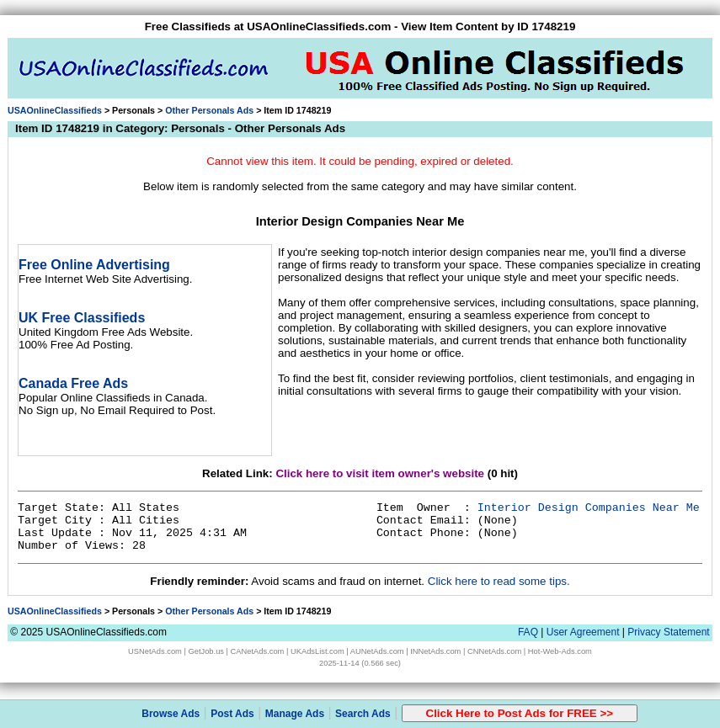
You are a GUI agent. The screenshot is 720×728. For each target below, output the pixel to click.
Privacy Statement (668, 632)
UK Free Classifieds (82, 318)
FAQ (528, 632)
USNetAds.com (155, 651)
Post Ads (232, 714)
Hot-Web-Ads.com (560, 651)
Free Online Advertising (94, 265)
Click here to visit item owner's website (380, 473)
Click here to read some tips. (499, 581)
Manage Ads (295, 714)
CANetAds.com (258, 651)
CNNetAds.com (494, 651)
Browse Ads (171, 714)
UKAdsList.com (317, 651)
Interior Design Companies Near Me (589, 508)
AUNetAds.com (377, 651)
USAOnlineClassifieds (55, 110)
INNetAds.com (435, 651)
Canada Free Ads (73, 383)
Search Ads (363, 714)
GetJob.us (206, 651)
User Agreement (583, 632)
